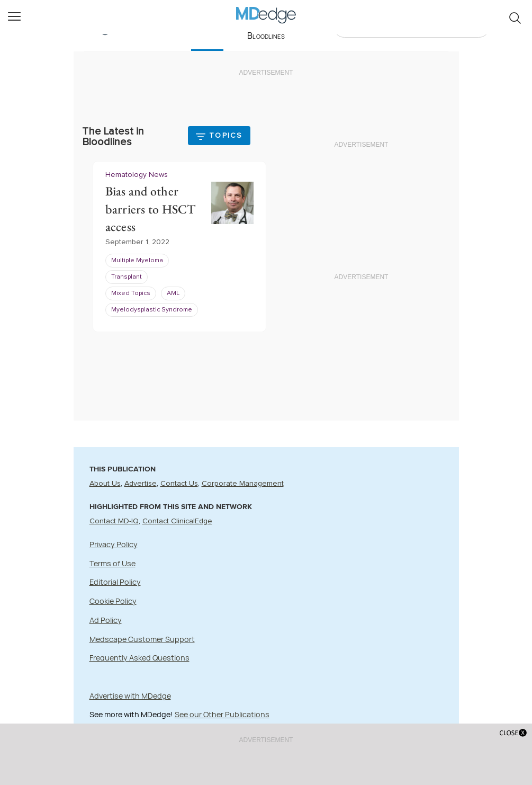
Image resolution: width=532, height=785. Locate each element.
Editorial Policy (115, 582)
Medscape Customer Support (142, 639)
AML (173, 294)
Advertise (141, 484)
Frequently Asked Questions (139, 658)
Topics (226, 136)
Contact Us (179, 484)
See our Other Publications (222, 714)
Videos (316, 26)
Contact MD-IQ (114, 521)
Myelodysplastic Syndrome (152, 310)
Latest (207, 26)
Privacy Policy (114, 544)
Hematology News (137, 175)
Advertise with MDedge (130, 696)
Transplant (127, 278)
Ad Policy (106, 620)
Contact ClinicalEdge (177, 521)
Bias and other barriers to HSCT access (151, 209)
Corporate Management (243, 484)
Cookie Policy (113, 601)
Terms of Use (112, 563)
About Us (105, 484)
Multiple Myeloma (137, 261)
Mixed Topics (131, 294)
